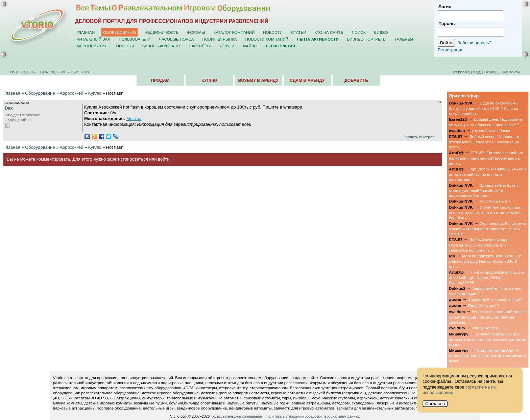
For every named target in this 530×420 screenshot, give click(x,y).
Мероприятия (92, 46)
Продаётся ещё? (484, 306)
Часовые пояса (176, 39)
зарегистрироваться (128, 159)
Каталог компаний (234, 32)
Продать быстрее (419, 137)
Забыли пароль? (475, 43)
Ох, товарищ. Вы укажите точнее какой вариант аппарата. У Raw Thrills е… (488, 229)
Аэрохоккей (72, 93)
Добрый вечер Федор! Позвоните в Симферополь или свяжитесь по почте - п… (479, 245)
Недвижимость (161, 32)
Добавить (356, 80)
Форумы (196, 32)
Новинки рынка (220, 39)
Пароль (447, 24)
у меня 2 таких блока (491, 130)
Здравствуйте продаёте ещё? (495, 299)
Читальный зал (94, 39)
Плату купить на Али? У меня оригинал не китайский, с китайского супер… (487, 355)
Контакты (511, 72)
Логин (445, 7)
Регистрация (451, 50)
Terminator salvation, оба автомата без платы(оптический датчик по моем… (488, 339)
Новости (273, 32)
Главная (86, 32)
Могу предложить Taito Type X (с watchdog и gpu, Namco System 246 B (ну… (485, 261)
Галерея (404, 39)
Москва (134, 119)
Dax (9, 108)
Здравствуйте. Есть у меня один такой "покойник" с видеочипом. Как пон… (484, 190)
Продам (160, 80)
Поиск (358, 32)
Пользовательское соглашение (236, 416)
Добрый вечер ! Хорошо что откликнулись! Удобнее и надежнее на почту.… (485, 142)
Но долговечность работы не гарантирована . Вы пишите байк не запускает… (487, 317)
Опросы (125, 46)
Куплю (209, 80)
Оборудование (119, 32)
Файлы (250, 46)
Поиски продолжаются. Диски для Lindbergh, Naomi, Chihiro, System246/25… (487, 277)
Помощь (492, 72)
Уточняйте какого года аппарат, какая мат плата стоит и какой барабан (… (485, 212)
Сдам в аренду (307, 80)
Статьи (299, 32)
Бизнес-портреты (367, 39)
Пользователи (135, 39)
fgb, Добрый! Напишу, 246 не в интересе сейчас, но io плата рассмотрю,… (488, 174)
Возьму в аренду (258, 80)
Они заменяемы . (488, 328)
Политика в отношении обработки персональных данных (313, 416)
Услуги (227, 46)
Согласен (435, 404)
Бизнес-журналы (161, 46)
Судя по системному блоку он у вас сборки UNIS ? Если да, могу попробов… (484, 108)
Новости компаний (267, 39)
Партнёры (200, 46)
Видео (381, 32)
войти (164, 159)
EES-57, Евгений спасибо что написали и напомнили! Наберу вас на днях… (487, 158)
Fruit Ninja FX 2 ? (495, 201)
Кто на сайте (329, 32)
